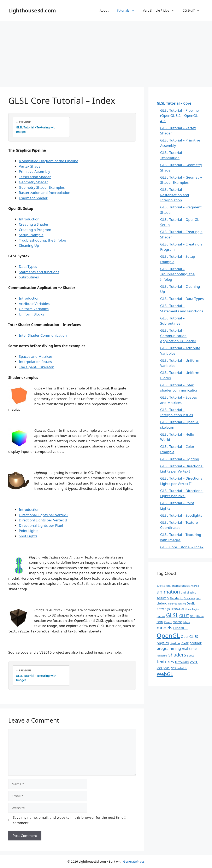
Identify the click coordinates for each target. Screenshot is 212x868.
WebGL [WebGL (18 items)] (165, 674)
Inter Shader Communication (43, 335)
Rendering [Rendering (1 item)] (162, 656)
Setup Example (31, 235)
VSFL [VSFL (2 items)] (160, 668)
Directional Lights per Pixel (41, 525)
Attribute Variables (34, 304)
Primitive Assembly (34, 171)
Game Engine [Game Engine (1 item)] (192, 609)
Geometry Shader (33, 182)
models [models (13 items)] (164, 628)
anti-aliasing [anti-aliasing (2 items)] (189, 592)
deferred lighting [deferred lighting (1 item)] (177, 604)
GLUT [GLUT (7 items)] (184, 616)
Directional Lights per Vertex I (43, 515)
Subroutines (29, 277)
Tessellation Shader (35, 177)
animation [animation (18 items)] (168, 592)
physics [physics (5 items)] (163, 643)
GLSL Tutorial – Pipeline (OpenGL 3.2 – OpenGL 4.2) (179, 116)
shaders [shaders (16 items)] (177, 655)
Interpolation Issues (35, 362)
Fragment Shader (33, 198)
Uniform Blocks (31, 314)
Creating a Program (35, 230)
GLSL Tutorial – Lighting (180, 459)
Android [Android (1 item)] (195, 586)
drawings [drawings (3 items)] (163, 609)
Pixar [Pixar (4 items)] (185, 643)
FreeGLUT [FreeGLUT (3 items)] (178, 609)
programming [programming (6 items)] (169, 648)
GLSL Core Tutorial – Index (182, 547)
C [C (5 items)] (181, 598)
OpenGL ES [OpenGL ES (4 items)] (190, 637)
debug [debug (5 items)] (162, 603)
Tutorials (128, 10)
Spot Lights (28, 536)
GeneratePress (134, 861)
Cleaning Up (29, 245)
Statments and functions (39, 272)
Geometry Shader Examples (42, 187)
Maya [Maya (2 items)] (187, 622)
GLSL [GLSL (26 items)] (172, 615)
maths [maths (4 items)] (178, 622)
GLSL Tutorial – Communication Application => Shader (178, 336)
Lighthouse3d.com (32, 10)
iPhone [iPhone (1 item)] (200, 616)
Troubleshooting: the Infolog (42, 240)
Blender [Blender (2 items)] (175, 598)
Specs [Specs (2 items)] (191, 655)
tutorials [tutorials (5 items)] (182, 662)
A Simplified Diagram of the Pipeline (49, 161)
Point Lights (29, 531)
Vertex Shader (30, 166)
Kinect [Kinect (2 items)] (168, 622)
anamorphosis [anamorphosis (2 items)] (181, 586)
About (104, 10)
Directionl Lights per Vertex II (43, 520)
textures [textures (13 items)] (165, 662)
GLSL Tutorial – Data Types (182, 299)
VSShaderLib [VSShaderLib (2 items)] (179, 668)
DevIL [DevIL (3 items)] (191, 603)
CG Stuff (193, 10)
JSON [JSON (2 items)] (160, 622)
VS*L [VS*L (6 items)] (194, 662)
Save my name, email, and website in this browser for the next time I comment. (69, 820)
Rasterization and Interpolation (45, 193)
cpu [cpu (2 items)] (198, 598)
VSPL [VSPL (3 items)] (167, 668)
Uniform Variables (34, 309)
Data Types (28, 267)
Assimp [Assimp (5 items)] (163, 598)
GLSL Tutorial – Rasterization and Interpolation (175, 195)
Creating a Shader (34, 224)
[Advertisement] (106, 52)
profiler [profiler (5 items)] (196, 643)
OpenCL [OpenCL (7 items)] (180, 628)
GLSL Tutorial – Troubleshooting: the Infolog (177, 274)
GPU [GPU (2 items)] (193, 616)
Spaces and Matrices (36, 356)
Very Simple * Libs (161, 10)
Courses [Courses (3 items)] (189, 598)
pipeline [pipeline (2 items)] (175, 643)
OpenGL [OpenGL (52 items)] (168, 636)
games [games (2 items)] (161, 616)
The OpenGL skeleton (37, 367)
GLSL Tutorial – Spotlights (181, 515)
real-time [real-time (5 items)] (189, 649)
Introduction (29, 219)
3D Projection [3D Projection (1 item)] (164, 586)
